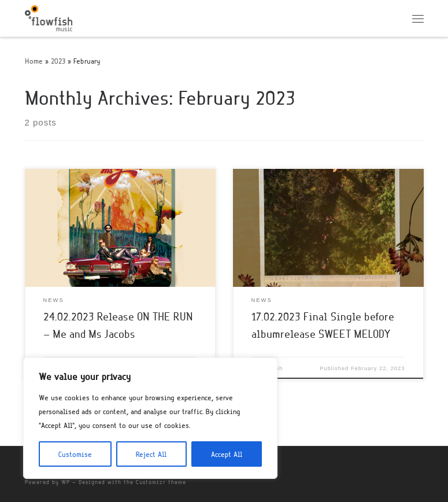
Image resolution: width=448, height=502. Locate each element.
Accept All (227, 454)
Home (34, 61)
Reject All (151, 454)
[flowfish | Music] (49, 16)
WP (66, 482)
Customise (75, 454)
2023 (58, 61)
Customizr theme (161, 482)
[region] (150, 418)
